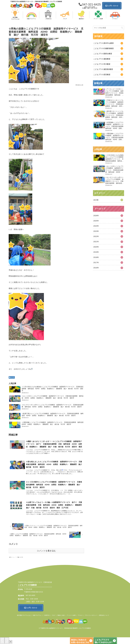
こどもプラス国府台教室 (103, 54)
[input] (109, 28)
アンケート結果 (71, 615)
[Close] (11, 642)
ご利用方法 (46, 615)
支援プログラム (37, 615)
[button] (122, 28)
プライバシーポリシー (91, 615)
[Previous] (2, 640)
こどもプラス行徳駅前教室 (104, 48)
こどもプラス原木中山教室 (104, 43)
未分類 (12, 377)
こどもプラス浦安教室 (102, 59)
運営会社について (104, 615)
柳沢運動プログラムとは (24, 615)
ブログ (54, 615)
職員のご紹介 (61, 615)
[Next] (7, 640)
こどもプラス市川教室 (102, 64)
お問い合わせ (112, 6)
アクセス (80, 615)
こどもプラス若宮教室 (102, 75)
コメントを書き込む (46, 551)
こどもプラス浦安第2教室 (103, 69)
